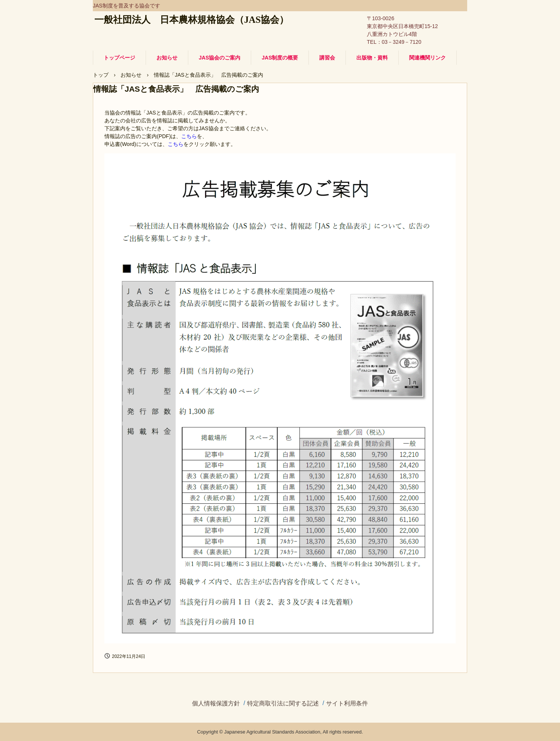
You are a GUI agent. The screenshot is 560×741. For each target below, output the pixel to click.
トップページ (119, 58)
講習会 (327, 58)
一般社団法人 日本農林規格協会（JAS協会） (191, 20)
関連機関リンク (427, 58)
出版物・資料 (372, 58)
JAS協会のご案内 (220, 58)
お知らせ (167, 58)
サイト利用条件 (347, 704)
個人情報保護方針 (216, 704)
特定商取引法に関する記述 (283, 704)
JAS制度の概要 (280, 58)
